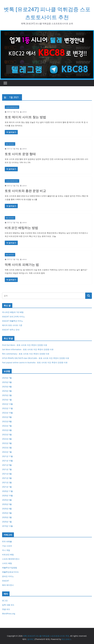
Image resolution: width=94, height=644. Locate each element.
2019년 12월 (7, 526)
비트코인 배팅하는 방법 (21, 228)
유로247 (6, 581)
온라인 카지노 (8, 576)
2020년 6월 (7, 500)
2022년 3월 (7, 443)
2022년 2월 (7, 448)
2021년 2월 (7, 482)
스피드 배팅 (7, 563)
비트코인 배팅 (8, 555)
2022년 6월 (7, 430)
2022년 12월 (7, 404)
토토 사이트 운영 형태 (20, 154)
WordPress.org (9, 614)
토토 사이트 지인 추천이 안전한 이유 (32, 345)
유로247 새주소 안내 (11, 330)
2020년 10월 (7, 495)
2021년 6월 (7, 474)
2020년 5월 (7, 504)
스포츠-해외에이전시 (12, 107)
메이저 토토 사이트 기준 (12, 325)
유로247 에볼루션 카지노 (13, 321)
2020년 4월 (7, 509)
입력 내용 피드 (8, 605)
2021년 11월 (7, 456)
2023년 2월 (7, 395)
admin (24, 112)
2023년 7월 (7, 378)
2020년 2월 (7, 517)
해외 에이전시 (10, 144)
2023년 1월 (7, 400)
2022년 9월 (7, 417)
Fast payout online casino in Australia (19, 362)
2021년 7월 (7, 469)
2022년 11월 (7, 408)
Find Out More (9, 345)
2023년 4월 (7, 387)
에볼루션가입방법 (10, 568)
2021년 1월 (7, 487)
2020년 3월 (7, 513)
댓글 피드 (6, 609)
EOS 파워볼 (7, 541)
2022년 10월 (7, 413)
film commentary (10, 354)
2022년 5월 (7, 434)
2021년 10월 (7, 461)
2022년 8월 (7, 421)
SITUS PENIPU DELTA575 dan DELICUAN (20, 358)
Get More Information (12, 349)
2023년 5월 (7, 382)
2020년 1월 (7, 522)
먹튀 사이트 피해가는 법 (22, 264)
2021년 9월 (7, 465)
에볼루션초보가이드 (10, 572)
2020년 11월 (7, 491)
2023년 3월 (7, 391)
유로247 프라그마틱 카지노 (14, 317)
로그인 (5, 600)
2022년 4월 (7, 439)
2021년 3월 (7, 478)
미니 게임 (6, 550)
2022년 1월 (7, 452)
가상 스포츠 (7, 546)
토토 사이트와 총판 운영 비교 (25, 191)
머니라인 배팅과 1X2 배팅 (13, 312)
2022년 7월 (7, 426)
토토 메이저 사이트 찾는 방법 (25, 117)
